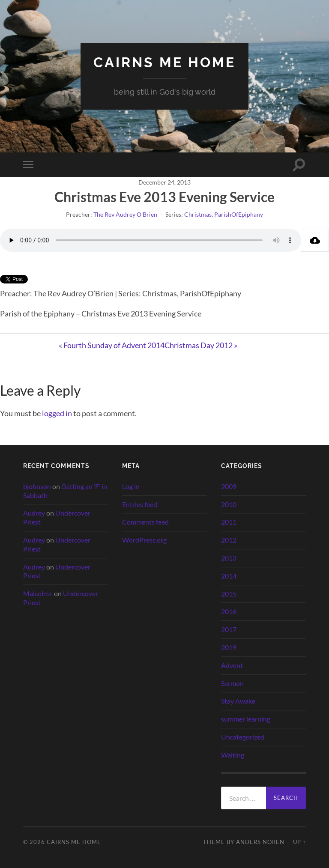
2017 (229, 629)
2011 (229, 522)
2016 (229, 611)
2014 (229, 576)
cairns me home (164, 62)
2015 (229, 594)
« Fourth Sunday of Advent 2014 (112, 345)
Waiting (233, 755)
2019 (229, 647)
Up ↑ (299, 842)
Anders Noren (260, 842)
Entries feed (140, 504)
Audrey (34, 513)
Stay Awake (238, 701)
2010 (229, 504)
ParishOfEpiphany (239, 214)
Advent (232, 665)
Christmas (198, 214)
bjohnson (37, 486)
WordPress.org (144, 540)
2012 (229, 540)
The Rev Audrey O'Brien (125, 214)
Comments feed (145, 522)
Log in (131, 486)
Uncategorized (243, 737)
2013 (229, 558)
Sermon (232, 683)
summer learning (246, 719)
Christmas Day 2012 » (201, 345)
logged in (57, 413)
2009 (229, 486)
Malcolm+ (38, 593)
